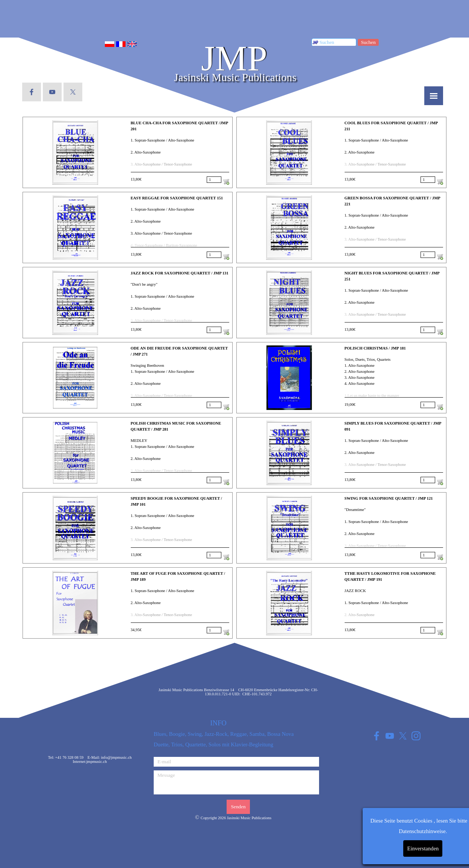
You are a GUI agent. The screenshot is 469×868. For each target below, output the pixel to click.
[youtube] (52, 92)
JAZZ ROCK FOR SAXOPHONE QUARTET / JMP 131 (180, 273)
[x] (73, 92)
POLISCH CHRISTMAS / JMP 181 (375, 348)
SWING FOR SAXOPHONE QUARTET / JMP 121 (389, 498)
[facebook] (32, 92)
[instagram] (416, 736)
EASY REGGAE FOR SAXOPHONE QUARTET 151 (177, 198)
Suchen (368, 42)
